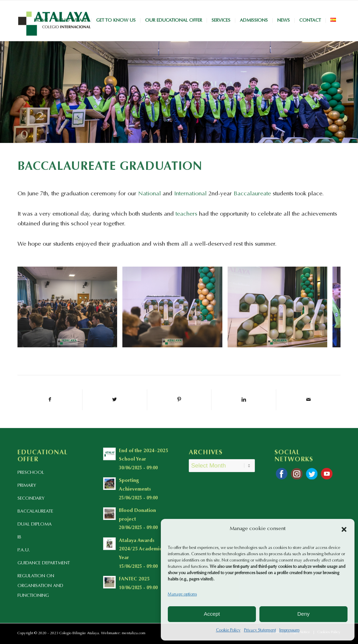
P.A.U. (24, 550)
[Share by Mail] (308, 400)
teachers (186, 214)
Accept (212, 614)
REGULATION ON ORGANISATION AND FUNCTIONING (40, 586)
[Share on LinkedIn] (244, 400)
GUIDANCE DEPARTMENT (44, 563)
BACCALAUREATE (35, 511)
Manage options (182, 594)
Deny (303, 614)
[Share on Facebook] (50, 400)
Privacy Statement (260, 630)
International (190, 194)
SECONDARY (31, 498)
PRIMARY (27, 486)
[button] (344, 529)
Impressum (289, 630)
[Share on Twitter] (115, 400)
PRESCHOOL (31, 473)
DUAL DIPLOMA (35, 524)
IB (19, 537)
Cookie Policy (228, 630)
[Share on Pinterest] (179, 400)
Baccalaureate (252, 194)
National (149, 194)
